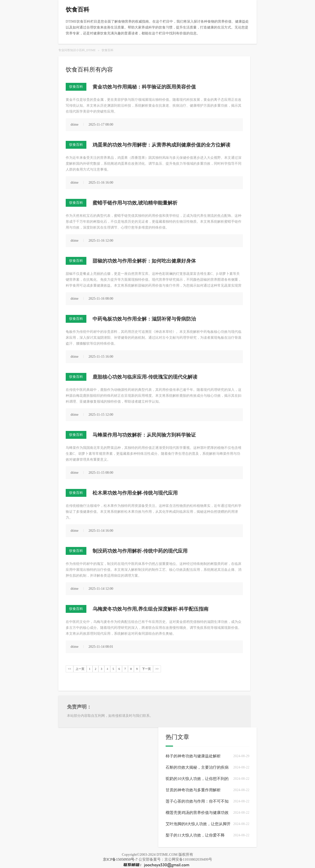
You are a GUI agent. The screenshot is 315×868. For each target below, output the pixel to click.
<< (70, 669)
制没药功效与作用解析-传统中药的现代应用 (140, 551)
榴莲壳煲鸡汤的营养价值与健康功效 (197, 813)
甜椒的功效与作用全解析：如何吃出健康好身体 (144, 261)
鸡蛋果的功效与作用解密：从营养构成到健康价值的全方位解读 (161, 145)
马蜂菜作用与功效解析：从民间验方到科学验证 (144, 435)
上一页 (80, 669)
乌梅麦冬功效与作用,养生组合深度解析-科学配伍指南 (151, 609)
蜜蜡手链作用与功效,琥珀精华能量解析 (135, 203)
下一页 (146, 669)
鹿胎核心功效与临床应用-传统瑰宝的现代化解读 (145, 377)
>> (157, 669)
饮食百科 (108, 50)
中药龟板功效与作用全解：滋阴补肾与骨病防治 (144, 319)
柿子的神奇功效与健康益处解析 (193, 756)
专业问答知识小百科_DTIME (77, 50)
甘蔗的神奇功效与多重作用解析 (193, 790)
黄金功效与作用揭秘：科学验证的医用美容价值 (144, 87)
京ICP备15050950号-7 (120, 859)
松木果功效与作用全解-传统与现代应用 (135, 493)
